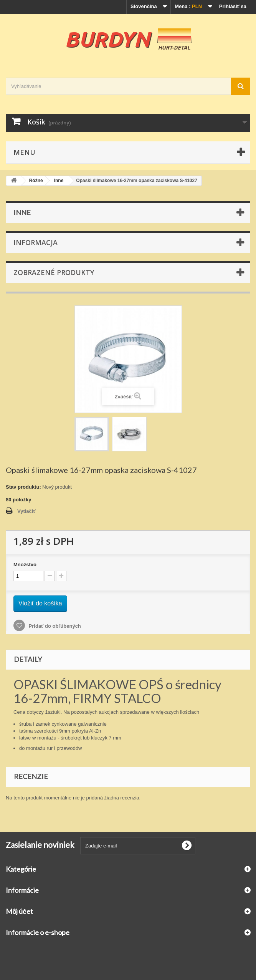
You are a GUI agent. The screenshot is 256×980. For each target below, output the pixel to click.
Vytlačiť (26, 511)
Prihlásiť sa (233, 6)
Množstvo (25, 565)
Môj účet (19, 911)
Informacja (36, 242)
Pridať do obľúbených (54, 626)
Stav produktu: (23, 487)
